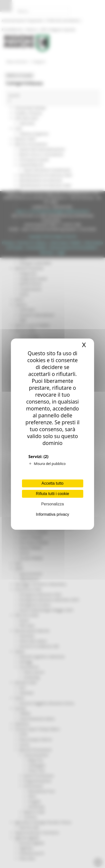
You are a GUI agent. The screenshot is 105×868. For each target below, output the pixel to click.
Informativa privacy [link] (52, 514)
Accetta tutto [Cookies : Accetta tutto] (52, 483)
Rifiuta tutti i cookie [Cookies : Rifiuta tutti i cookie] (52, 494)
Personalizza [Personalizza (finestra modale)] (53, 504)
